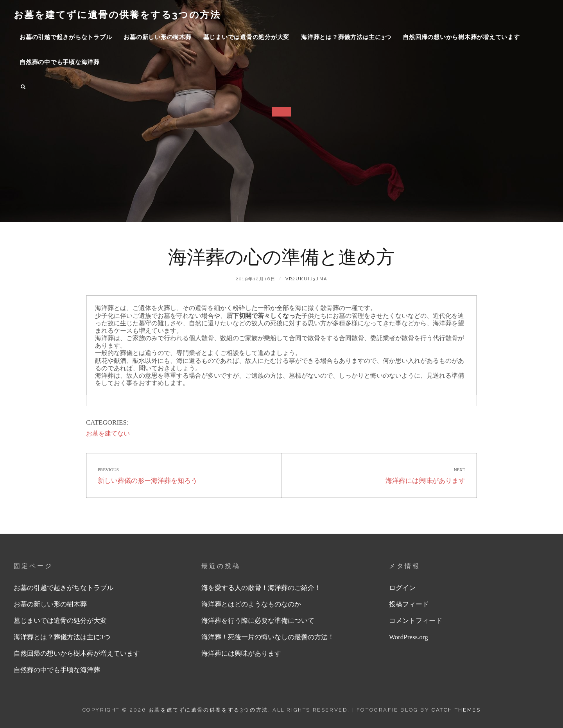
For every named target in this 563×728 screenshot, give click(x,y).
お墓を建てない (108, 433)
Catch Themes (456, 710)
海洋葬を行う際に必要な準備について (258, 621)
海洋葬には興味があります (241, 654)
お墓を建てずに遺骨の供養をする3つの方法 (117, 15)
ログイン (402, 588)
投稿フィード (409, 604)
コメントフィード (416, 621)
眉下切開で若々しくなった (264, 316)
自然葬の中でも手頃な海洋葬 (60, 62)
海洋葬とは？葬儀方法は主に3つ (346, 37)
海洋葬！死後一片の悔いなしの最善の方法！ (268, 637)
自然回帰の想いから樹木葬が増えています (461, 37)
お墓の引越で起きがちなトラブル (66, 37)
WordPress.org (409, 637)
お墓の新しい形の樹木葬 (157, 37)
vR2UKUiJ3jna (306, 279)
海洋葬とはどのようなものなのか (251, 604)
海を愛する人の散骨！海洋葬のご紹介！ (261, 588)
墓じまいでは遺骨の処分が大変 (247, 37)
